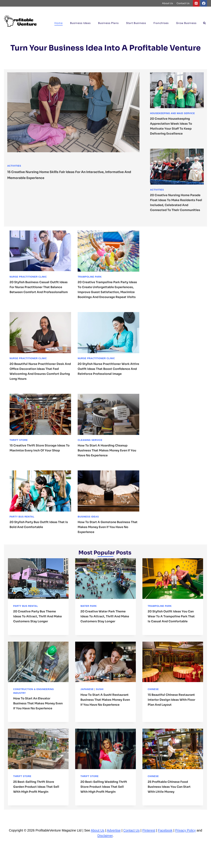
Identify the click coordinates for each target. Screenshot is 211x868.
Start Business (136, 23)
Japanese (87, 704)
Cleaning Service (90, 450)
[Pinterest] (196, 3)
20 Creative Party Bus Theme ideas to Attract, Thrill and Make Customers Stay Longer (38, 626)
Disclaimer (105, 860)
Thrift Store (19, 450)
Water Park (89, 616)
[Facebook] (204, 3)
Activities (14, 166)
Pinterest (149, 855)
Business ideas (80, 23)
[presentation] (73, 116)
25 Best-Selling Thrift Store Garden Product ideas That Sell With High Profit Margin (37, 806)
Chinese (153, 704)
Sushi (100, 704)
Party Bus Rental (22, 527)
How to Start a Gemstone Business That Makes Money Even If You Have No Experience (107, 537)
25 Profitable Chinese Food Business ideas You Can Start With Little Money (172, 806)
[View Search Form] (204, 23)
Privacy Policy (185, 855)
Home (59, 23)
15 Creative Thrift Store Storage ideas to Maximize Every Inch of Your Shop (36, 460)
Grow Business (186, 23)
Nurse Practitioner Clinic (28, 282)
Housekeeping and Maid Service (172, 113)
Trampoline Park (90, 282)
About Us (168, 3)
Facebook (165, 855)
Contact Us (183, 3)
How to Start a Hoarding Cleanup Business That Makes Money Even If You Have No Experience (107, 460)
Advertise (114, 855)
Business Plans (108, 23)
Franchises (161, 23)
